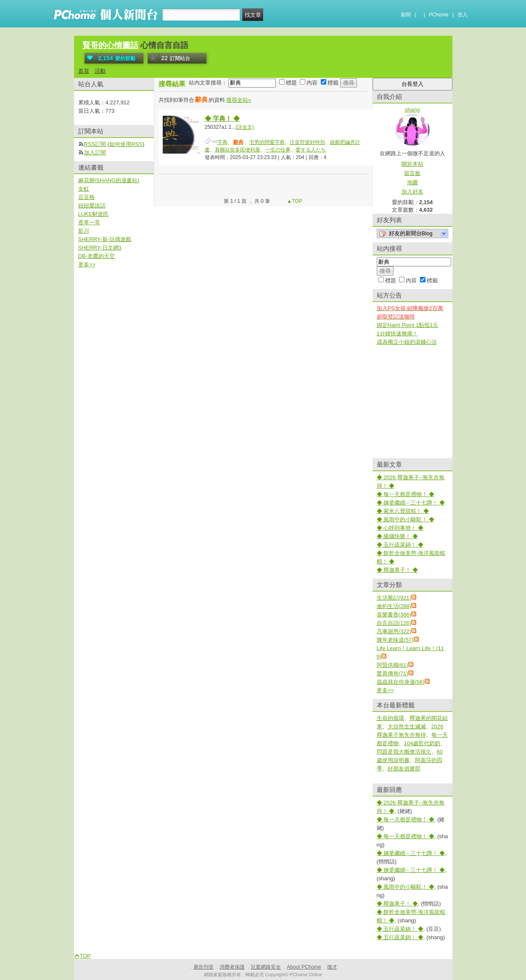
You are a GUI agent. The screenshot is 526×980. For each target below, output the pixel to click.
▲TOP (294, 201)
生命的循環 (390, 718)
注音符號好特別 (307, 142)
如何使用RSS (126, 144)
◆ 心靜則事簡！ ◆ (400, 528)
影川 (84, 231)
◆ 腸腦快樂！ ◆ (397, 536)
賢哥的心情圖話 (110, 45)
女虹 (84, 189)
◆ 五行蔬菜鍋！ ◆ (400, 545)
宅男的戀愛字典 (267, 142)
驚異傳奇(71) (393, 673)
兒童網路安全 (266, 967)
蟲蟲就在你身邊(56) (401, 682)
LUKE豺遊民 (94, 214)
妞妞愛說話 (92, 206)
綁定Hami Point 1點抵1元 (408, 325)
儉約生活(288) (394, 606)
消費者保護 (232, 967)
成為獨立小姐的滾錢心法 (407, 342)
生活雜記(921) (394, 598)
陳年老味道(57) (395, 640)
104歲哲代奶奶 (422, 743)
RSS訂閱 (95, 144)
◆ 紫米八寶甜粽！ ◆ (403, 511)
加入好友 (412, 192)
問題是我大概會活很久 (404, 752)
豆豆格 (86, 197)
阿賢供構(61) (393, 665)
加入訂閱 (95, 153)
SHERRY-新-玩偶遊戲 (105, 239)
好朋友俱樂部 (404, 769)
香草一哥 (89, 222)
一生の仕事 (278, 150)
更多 (385, 690)
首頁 (84, 71)
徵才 (332, 967)
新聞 (406, 15)
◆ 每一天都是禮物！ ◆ (406, 494)
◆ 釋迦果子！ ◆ (397, 570)
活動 (100, 71)
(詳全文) (245, 127)
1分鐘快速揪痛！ (397, 333)
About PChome (304, 967)
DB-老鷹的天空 (96, 256)
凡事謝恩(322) (394, 631)
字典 (222, 142)
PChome (439, 15)
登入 (463, 15)
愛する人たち (311, 150)
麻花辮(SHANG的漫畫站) (109, 180)
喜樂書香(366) (394, 615)
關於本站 (412, 164)
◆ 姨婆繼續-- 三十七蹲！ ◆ (411, 503)
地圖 (412, 182)
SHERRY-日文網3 (100, 248)
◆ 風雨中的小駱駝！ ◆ (406, 519)
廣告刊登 (204, 967)
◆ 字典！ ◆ (222, 118)
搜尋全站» (239, 100)
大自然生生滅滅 (407, 726)
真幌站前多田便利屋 (238, 150)
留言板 (412, 173)
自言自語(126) (394, 623)
